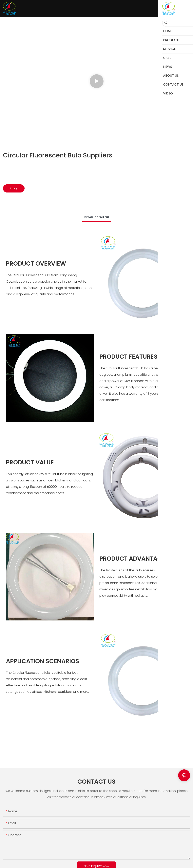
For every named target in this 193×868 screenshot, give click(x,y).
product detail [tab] (97, 217)
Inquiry (14, 188)
